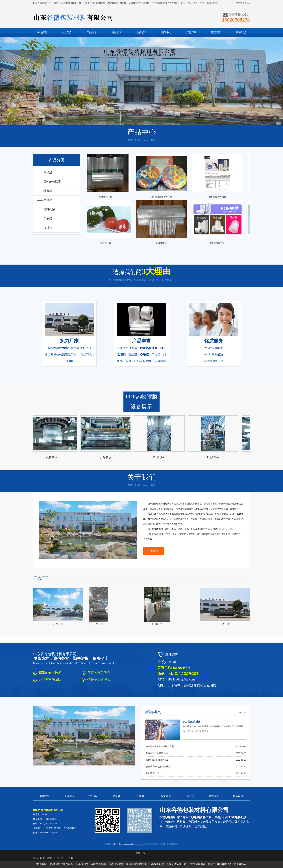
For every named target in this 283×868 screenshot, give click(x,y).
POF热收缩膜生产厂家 (163, 197)
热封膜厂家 (107, 243)
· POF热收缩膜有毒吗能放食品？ (160, 746)
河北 (35, 858)
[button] (279, 81)
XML (247, 3)
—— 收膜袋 (45, 228)
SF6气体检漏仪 (197, 864)
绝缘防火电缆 (98, 864)
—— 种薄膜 (45, 191)
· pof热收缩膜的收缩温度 (157, 760)
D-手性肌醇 (82, 864)
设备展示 (141, 32)
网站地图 (240, 3)
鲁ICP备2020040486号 (124, 844)
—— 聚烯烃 (45, 172)
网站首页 (42, 32)
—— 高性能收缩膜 (49, 182)
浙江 (64, 858)
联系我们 (241, 32)
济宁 (49, 858)
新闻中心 (166, 32)
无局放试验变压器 (176, 864)
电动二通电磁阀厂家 (219, 864)
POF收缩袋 (163, 243)
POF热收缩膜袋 (219, 243)
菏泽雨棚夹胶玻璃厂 (137, 864)
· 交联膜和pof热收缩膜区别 (158, 767)
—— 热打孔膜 (46, 209)
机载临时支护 (116, 864)
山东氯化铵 (158, 864)
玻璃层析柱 (240, 864)
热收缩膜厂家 (107, 197)
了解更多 (154, 551)
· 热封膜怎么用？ (153, 773)
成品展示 (117, 32)
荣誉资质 (216, 32)
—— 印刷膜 (45, 219)
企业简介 (67, 32)
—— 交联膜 (45, 200)
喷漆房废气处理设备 (62, 864)
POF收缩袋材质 (192, 722)
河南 (71, 858)
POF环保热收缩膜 (219, 197)
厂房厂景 (191, 32)
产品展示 (92, 32)
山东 (42, 858)
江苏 (56, 858)
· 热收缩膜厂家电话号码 (156, 753)
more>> (243, 712)
